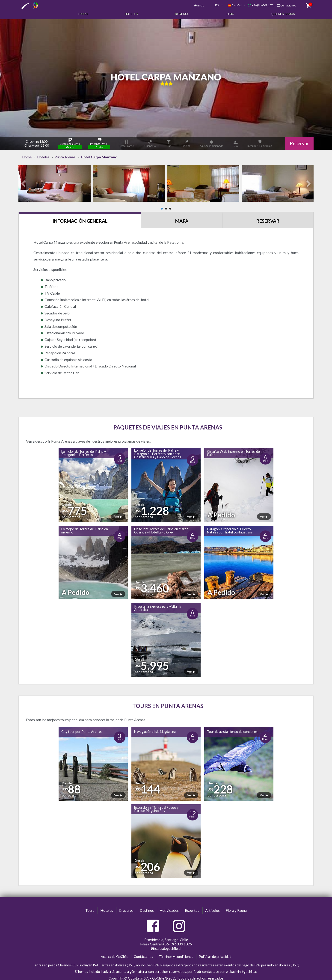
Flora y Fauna (236, 907)
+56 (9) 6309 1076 (257, 4)
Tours (83, 13)
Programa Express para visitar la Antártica (158, 605)
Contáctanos (284, 4)
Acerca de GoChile (114, 954)
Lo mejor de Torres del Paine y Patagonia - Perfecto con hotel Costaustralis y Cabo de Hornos (158, 451)
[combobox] (212, 4)
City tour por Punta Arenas (82, 729)
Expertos (192, 907)
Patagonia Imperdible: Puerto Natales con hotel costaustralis (230, 528)
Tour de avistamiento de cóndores (232, 729)
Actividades (169, 907)
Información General (80, 218)
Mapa (182, 218)
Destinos (182, 13)
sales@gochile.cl (166, 945)
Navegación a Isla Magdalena (155, 729)
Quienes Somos (283, 13)
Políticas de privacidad (215, 954)
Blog (230, 13)
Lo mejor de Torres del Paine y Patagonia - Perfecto (84, 450)
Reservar (298, 140)
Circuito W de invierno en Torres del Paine (234, 450)
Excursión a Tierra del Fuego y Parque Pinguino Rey (156, 806)
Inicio (197, 4)
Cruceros (126, 907)
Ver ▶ (118, 514)
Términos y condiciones (176, 954)
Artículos (212, 907)
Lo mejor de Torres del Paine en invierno (85, 528)
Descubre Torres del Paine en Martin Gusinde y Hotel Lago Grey (161, 528)
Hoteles (131, 13)
